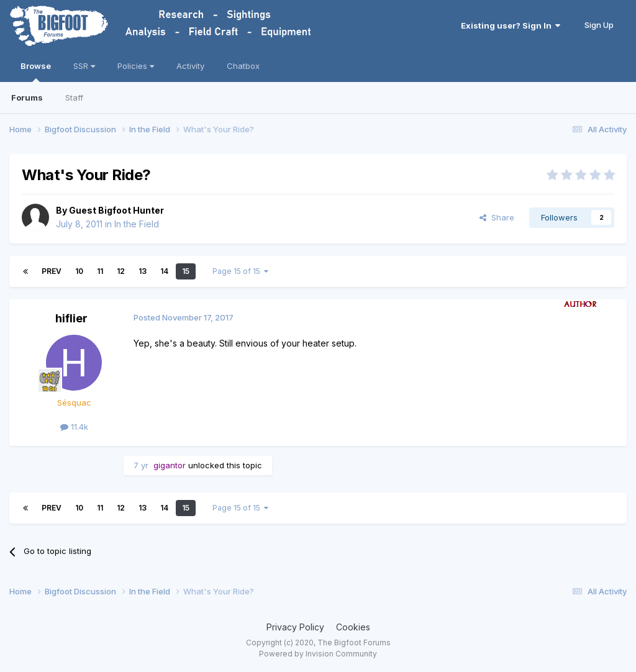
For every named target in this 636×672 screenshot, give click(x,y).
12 (121, 271)
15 (186, 271)
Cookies (353, 627)
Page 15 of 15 (240, 271)
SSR (84, 66)
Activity (190, 66)
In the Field (137, 224)
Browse (36, 71)
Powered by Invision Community (318, 654)
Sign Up (599, 25)
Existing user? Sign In (511, 25)
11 (100, 271)
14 (164, 271)
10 (79, 271)
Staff (74, 98)
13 (143, 271)
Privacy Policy (295, 627)
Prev (52, 271)
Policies (136, 66)
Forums (27, 98)
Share (497, 217)
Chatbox (243, 66)
